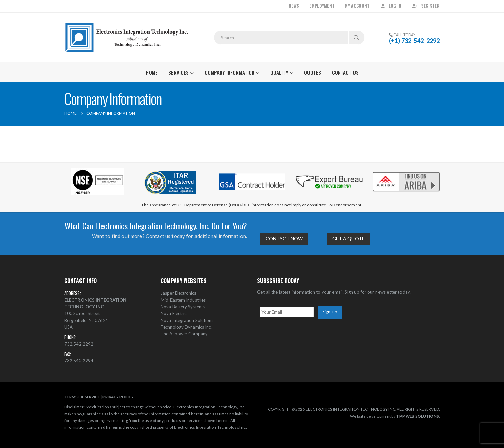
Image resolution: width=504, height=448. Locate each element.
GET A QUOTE (348, 239)
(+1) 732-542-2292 (414, 41)
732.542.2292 (79, 344)
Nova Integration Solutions (187, 320)
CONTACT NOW (284, 239)
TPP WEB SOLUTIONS (417, 416)
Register (426, 6)
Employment (322, 6)
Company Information (230, 72)
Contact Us (345, 72)
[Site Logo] (127, 38)
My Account (357, 6)
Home (152, 72)
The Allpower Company (184, 334)
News (294, 6)
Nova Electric (174, 313)
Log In (391, 6)
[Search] (357, 38)
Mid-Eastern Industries (183, 300)
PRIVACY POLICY (118, 397)
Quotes (313, 72)
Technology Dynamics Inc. (186, 327)
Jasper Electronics (178, 293)
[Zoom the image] (406, 172)
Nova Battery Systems (183, 307)
